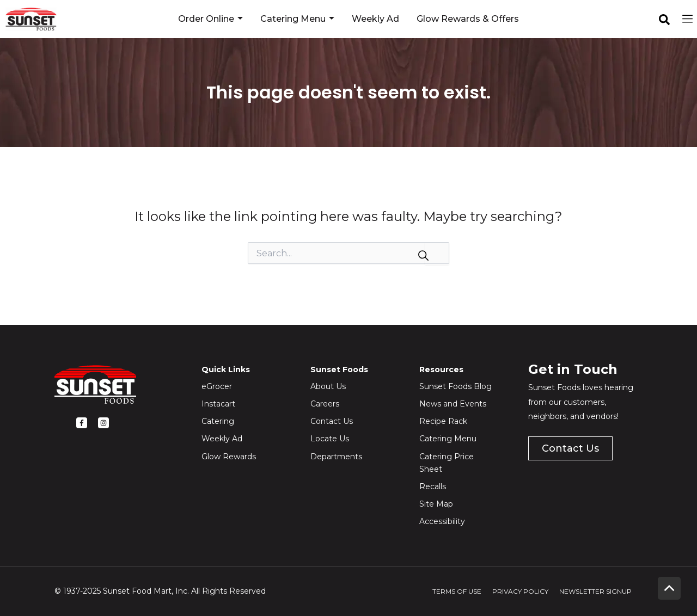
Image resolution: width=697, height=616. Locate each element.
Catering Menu (297, 19)
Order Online (210, 19)
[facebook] (664, 20)
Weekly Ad (375, 19)
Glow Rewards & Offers (468, 19)
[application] (239, 19)
